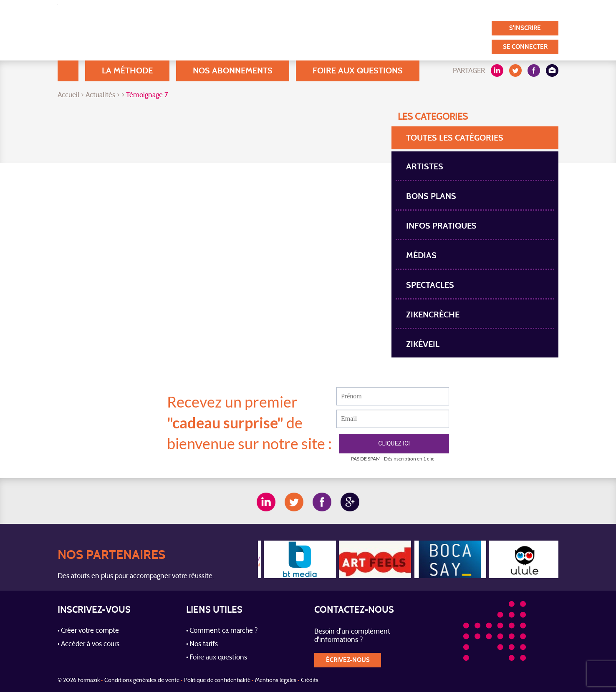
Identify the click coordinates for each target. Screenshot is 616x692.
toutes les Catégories (455, 138)
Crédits (310, 681)
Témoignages (423, 10)
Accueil (68, 71)
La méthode (127, 71)
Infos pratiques (441, 226)
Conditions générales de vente (142, 681)
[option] (295, 559)
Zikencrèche (433, 315)
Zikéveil (423, 344)
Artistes (425, 167)
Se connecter (525, 47)
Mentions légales (276, 681)
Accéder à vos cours (90, 644)
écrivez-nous (348, 660)
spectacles (430, 285)
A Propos (246, 10)
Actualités (100, 96)
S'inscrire (525, 28)
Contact (534, 10)
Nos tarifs (204, 644)
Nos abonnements (233, 71)
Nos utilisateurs (364, 10)
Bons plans (431, 196)
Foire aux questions (358, 71)
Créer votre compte (90, 631)
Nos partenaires (482, 10)
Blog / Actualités (300, 10)
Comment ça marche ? (224, 631)
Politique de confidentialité (217, 681)
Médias (421, 255)
